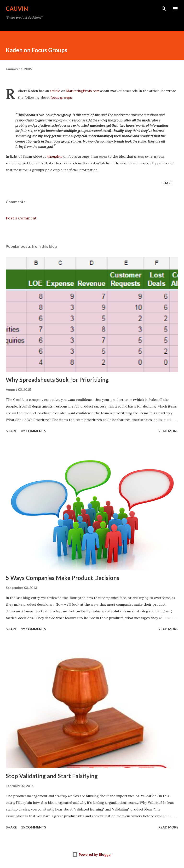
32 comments (34, 431)
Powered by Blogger (92, 854)
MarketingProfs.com (83, 91)
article (55, 91)
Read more (168, 431)
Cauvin (17, 9)
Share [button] (167, 183)
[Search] (164, 9)
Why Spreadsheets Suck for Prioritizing (57, 380)
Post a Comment (21, 218)
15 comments (34, 827)
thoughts (55, 156)
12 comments (34, 629)
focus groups (61, 98)
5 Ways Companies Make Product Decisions (63, 578)
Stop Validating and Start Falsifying (52, 776)
